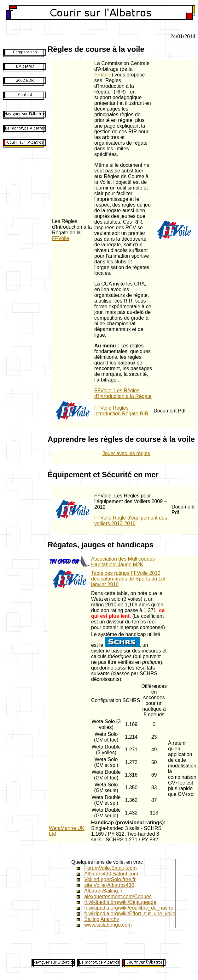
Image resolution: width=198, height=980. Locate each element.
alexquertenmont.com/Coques (118, 896)
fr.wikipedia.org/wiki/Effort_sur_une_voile (130, 914)
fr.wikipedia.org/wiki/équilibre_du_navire (129, 908)
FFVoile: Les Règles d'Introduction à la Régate (123, 393)
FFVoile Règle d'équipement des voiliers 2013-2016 (131, 521)
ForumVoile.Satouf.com (110, 868)
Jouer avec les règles (126, 453)
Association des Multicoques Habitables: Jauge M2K (123, 562)
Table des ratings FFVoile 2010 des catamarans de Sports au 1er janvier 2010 (128, 579)
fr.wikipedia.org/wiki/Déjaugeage (120, 902)
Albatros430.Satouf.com (111, 874)
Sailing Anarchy (102, 919)
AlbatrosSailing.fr (103, 891)
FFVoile (61, 238)
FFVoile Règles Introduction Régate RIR (121, 411)
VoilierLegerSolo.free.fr (110, 879)
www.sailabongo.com (108, 925)
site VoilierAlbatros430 (109, 885)
